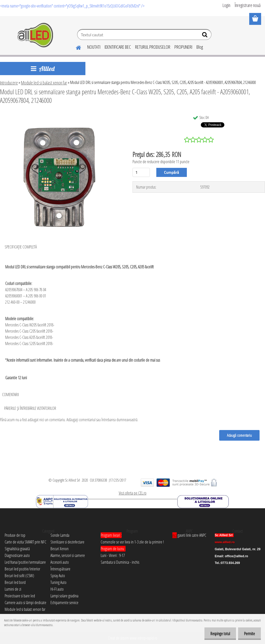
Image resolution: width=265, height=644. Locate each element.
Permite (249, 634)
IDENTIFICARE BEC (118, 47)
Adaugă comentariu (239, 435)
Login (226, 5)
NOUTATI (94, 47)
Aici (175, 535)
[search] (205, 36)
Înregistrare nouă (248, 5)
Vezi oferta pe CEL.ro (133, 493)
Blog (200, 47)
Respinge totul (219, 634)
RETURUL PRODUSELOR (153, 47)
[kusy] (141, 172)
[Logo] (36, 35)
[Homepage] (75, 47)
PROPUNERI (183, 47)
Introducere (9, 83)
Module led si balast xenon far (44, 83)
